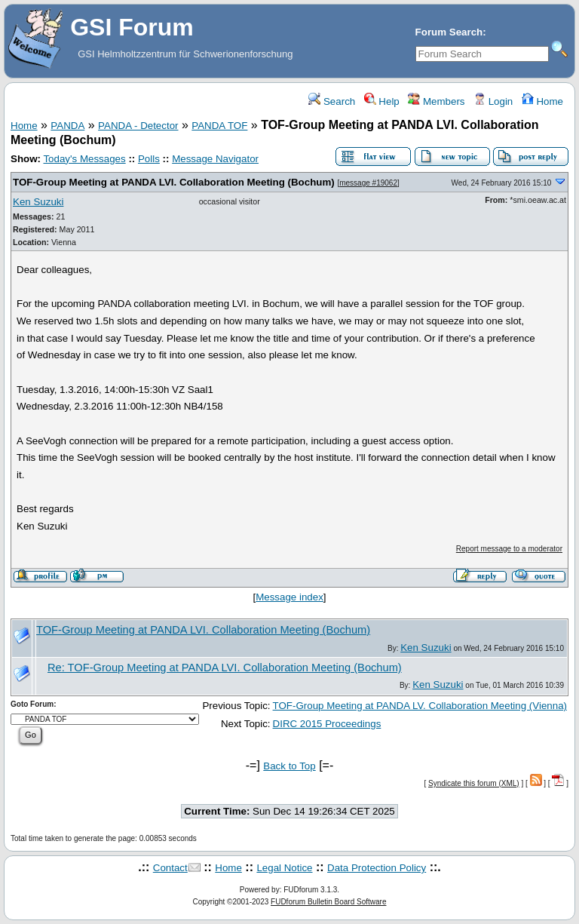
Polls (149, 159)
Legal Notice (284, 868)
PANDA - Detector (138, 126)
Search (332, 101)
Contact (170, 868)
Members (436, 101)
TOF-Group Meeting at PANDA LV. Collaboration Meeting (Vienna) (420, 706)
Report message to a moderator (509, 549)
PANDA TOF (219, 126)
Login (493, 101)
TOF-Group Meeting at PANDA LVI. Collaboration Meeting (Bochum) (174, 182)
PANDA (67, 126)
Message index (289, 597)
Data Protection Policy (377, 868)
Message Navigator (215, 159)
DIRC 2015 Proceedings (327, 724)
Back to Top (289, 766)
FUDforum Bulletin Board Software (328, 902)
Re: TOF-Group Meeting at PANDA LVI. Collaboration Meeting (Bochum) (225, 668)
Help (382, 101)
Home (542, 101)
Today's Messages (84, 159)
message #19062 (368, 183)
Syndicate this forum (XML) (474, 783)
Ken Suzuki (38, 202)
